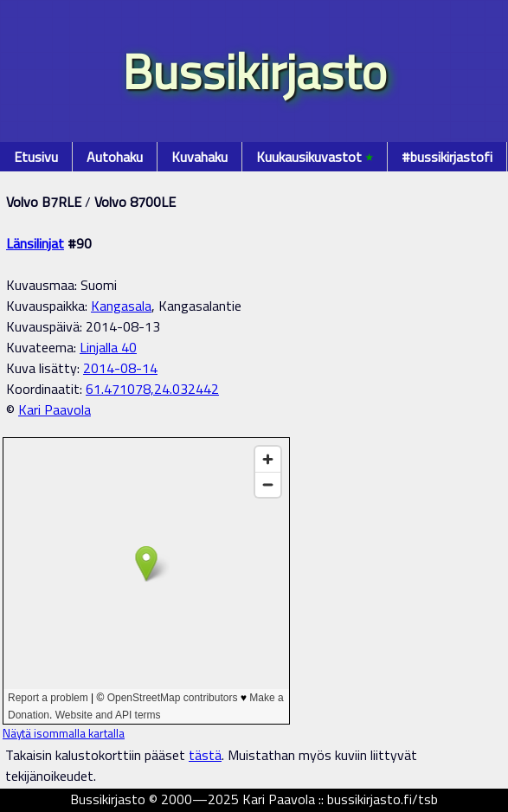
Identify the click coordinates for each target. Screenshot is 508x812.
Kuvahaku (199, 157)
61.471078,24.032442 (152, 389)
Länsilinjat (35, 243)
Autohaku (115, 157)
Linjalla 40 (108, 347)
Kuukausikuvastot (315, 157)
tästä (205, 755)
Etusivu (36, 157)
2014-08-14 (120, 368)
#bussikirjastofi (447, 157)
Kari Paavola (55, 409)
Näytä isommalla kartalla (64, 733)
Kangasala (121, 306)
